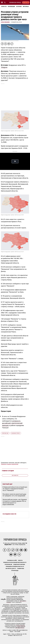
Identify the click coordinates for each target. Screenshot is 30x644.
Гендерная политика (19, 564)
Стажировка (20, 568)
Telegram (4, 67)
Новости (4, 7)
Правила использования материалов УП (15, 562)
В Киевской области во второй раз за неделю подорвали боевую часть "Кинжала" (15, 489)
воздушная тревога (16, 433)
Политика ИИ (8, 564)
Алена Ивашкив (5, 22)
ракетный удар (5, 433)
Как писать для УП (11, 568)
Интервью (26, 7)
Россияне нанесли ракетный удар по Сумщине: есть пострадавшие (14, 495)
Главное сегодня (8, 471)
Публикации (11, 7)
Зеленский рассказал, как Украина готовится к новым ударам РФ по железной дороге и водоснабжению (15, 502)
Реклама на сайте (12, 560)
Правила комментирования (10, 464)
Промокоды (15, 571)
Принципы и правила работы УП (15, 566)
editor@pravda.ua (20, 628)
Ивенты (20, 560)
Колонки (19, 7)
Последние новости (9, 514)
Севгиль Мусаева (20, 625)
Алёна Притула (21, 626)
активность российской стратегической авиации (12, 423)
